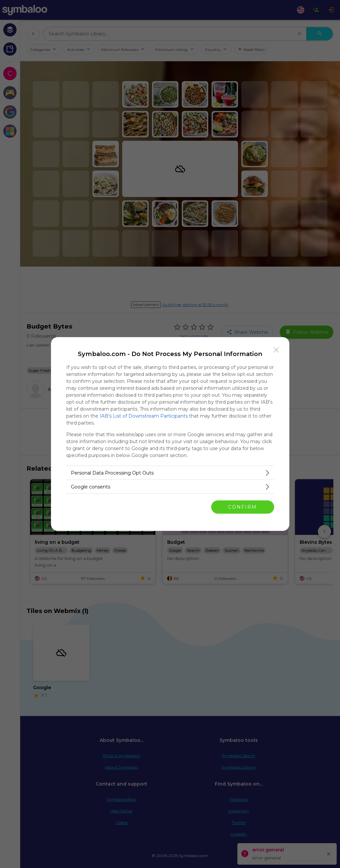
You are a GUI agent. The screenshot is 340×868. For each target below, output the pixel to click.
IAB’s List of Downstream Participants (144, 416)
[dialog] (170, 434)
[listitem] (170, 473)
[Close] (276, 350)
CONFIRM (243, 507)
